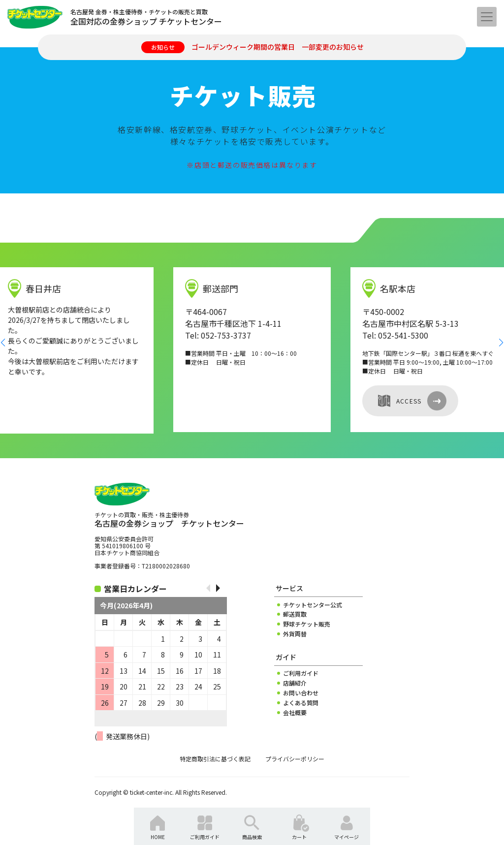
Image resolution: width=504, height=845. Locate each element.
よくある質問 (301, 703)
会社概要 (295, 713)
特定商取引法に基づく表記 (215, 759)
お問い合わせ (301, 693)
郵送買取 (295, 614)
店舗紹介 (295, 683)
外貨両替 (295, 634)
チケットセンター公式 (313, 605)
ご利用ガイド (301, 673)
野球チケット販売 (307, 624)
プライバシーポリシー (295, 759)
